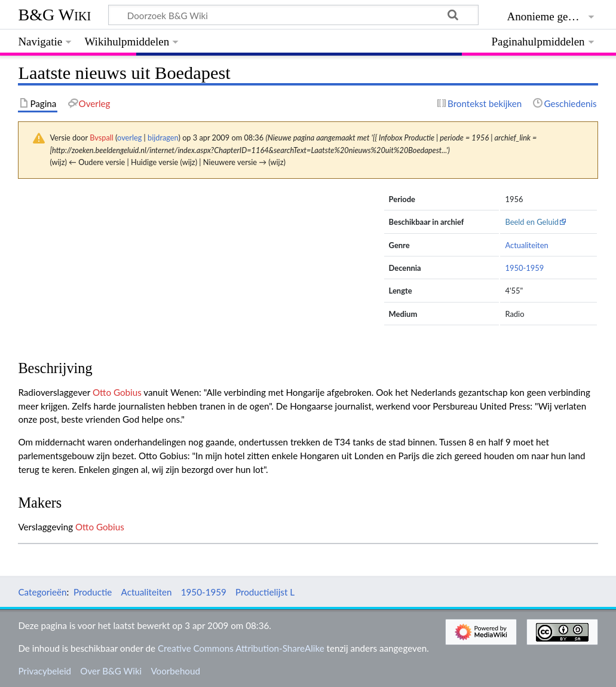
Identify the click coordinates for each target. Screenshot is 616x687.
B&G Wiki (54, 15)
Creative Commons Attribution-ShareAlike (241, 648)
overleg (129, 138)
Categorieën (42, 592)
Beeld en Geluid (532, 222)
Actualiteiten (526, 245)
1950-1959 (524, 268)
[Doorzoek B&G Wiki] (293, 15)
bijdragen (163, 138)
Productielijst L (265, 592)
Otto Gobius (117, 392)
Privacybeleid (45, 671)
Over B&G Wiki (111, 671)
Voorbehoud (175, 671)
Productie (93, 592)
